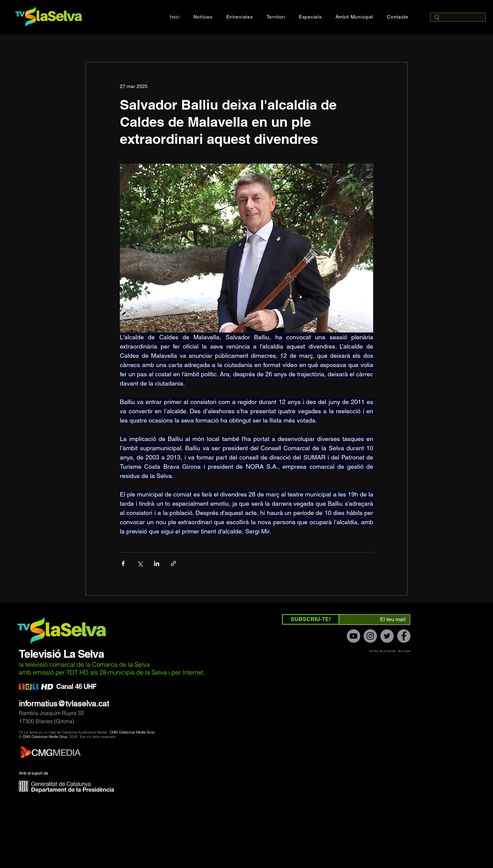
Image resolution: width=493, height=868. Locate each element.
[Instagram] (370, 636)
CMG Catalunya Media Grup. (133, 732)
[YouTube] (353, 636)
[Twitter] (387, 636)
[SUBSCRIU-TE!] (311, 619)
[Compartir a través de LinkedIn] (157, 563)
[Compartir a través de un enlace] (173, 563)
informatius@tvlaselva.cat (64, 704)
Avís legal (404, 651)
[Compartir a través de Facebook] (123, 563)
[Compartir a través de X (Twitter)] (140, 563)
